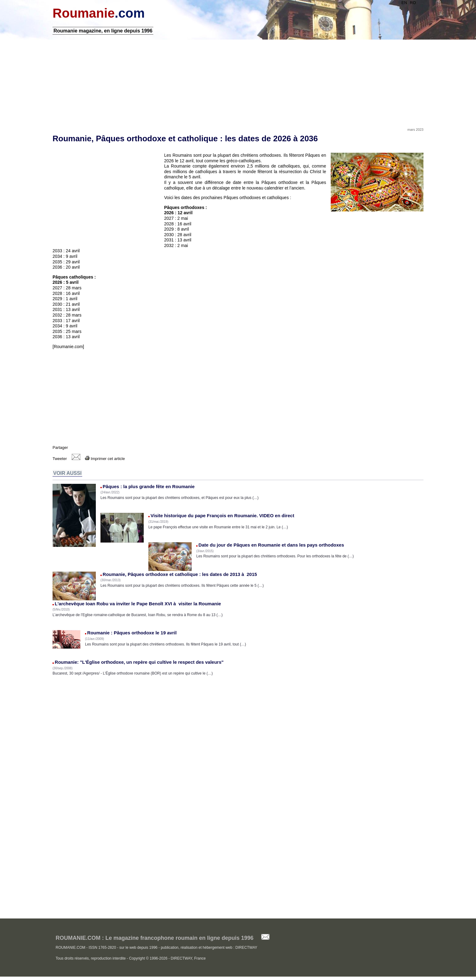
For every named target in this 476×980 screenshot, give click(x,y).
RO (413, 3)
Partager (60, 447)
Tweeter (60, 459)
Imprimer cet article (105, 459)
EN (404, 3)
